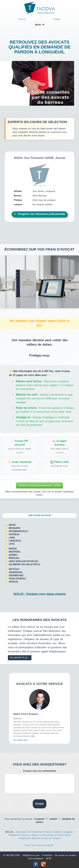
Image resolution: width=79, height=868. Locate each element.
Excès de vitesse (51, 838)
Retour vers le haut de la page (39, 845)
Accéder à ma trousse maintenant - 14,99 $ (39, 485)
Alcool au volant (30, 835)
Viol (30, 832)
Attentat (38, 832)
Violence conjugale (63, 832)
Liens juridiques (36, 859)
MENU (40, 25)
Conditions (47, 855)
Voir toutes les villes (40, 516)
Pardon (48, 832)
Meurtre (36, 838)
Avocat (22, 19)
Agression (21, 832)
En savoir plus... (20, 658)
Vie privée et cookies (65, 855)
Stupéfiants (14, 835)
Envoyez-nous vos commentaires (40, 771)
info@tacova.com (31, 855)
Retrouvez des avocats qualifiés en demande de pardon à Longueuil (39, 47)
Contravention (47, 835)
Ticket (59, 835)
